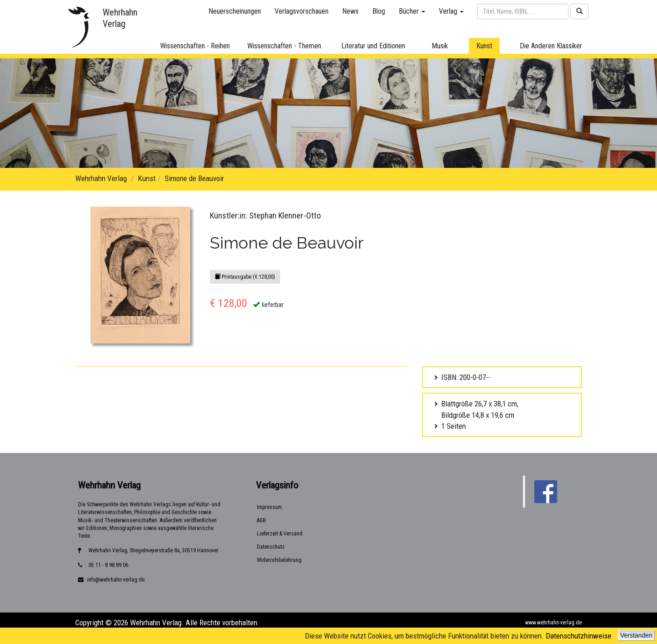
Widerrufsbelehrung (279, 560)
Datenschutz (271, 547)
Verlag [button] (451, 11)
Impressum (269, 507)
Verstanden (636, 635)
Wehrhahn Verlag (101, 178)
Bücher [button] (412, 11)
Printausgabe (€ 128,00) (245, 277)
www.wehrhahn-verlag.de (553, 623)
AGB (261, 520)
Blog (379, 11)
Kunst (147, 178)
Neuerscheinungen (235, 11)
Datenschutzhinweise (579, 636)
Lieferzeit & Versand (280, 534)
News (350, 11)
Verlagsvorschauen (302, 11)
